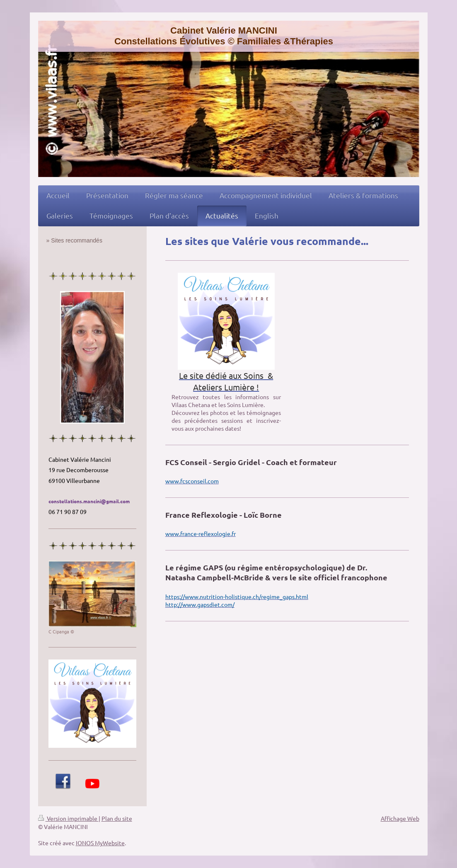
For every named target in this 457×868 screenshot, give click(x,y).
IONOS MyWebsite (100, 843)
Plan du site (117, 818)
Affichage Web (400, 818)
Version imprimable (68, 818)
